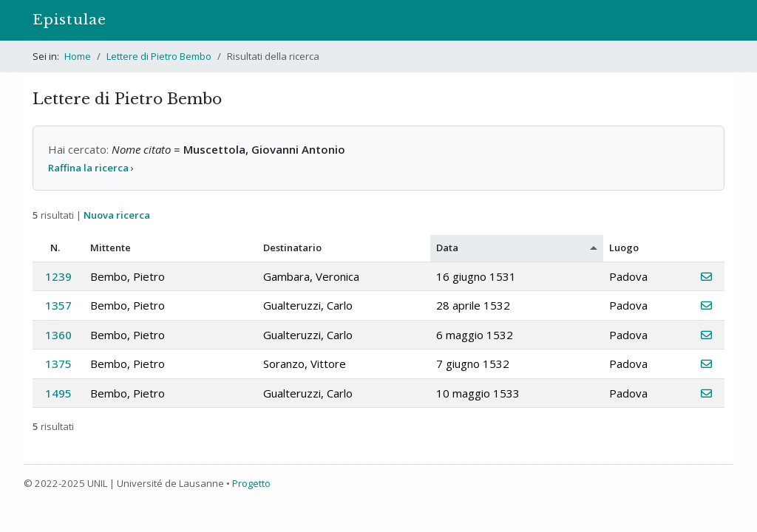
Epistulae (69, 20)
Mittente (111, 248)
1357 (58, 305)
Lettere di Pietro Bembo (159, 56)
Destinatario (292, 248)
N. (55, 248)
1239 (58, 276)
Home (78, 56)
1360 (58, 335)
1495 (58, 393)
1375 (58, 364)
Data (447, 248)
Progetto (251, 483)
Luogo (624, 248)
